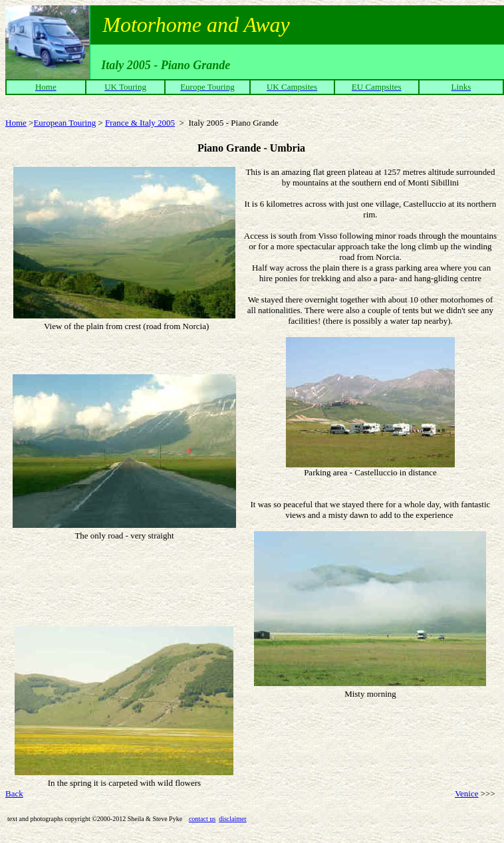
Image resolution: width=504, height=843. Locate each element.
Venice (466, 793)
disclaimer (233, 819)
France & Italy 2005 (140, 123)
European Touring (64, 123)
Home (16, 123)
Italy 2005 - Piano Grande (233, 123)
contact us (202, 819)
